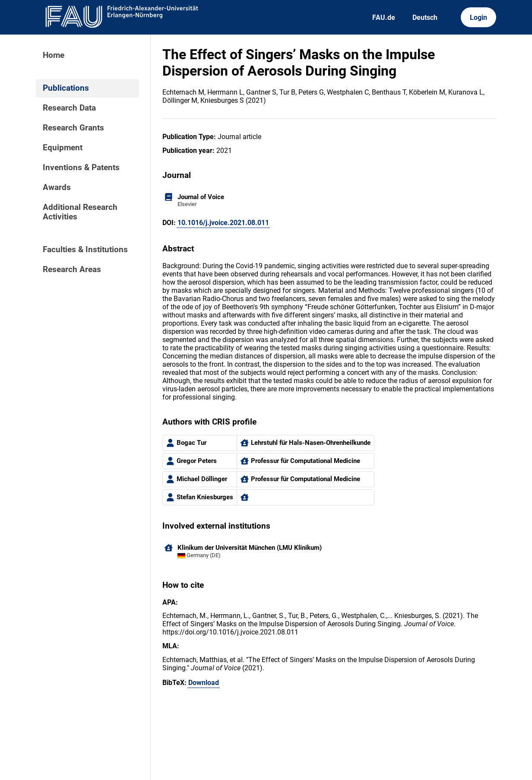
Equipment (63, 148)
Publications (66, 88)
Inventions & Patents (81, 168)
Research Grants (73, 128)
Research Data (69, 108)
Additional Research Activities (80, 212)
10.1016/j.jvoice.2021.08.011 (223, 223)
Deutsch (425, 17)
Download (204, 683)
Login (478, 17)
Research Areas (72, 270)
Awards (57, 187)
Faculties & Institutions (85, 250)
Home (54, 55)
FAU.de (384, 17)
